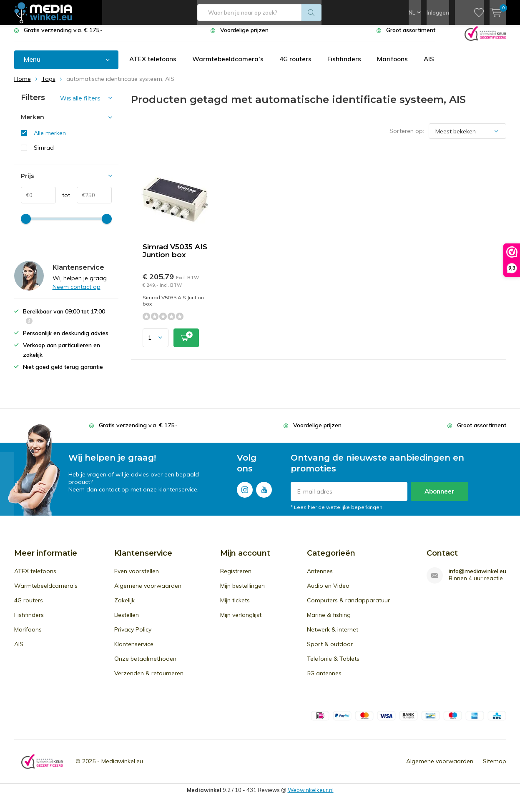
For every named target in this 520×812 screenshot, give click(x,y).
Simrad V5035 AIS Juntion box (175, 257)
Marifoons (397, 65)
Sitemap (495, 767)
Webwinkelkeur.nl (311, 796)
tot (63, 201)
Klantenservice (134, 650)
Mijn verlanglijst (241, 621)
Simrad (44, 154)
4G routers (299, 65)
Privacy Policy (133, 636)
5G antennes (324, 679)
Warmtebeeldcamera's (230, 65)
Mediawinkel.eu (122, 767)
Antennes (320, 577)
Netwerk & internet (333, 636)
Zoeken (311, 13)
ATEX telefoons (154, 65)
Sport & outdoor (330, 650)
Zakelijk (124, 606)
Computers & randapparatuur (348, 606)
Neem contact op (77, 293)
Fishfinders (348, 65)
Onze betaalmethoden (145, 665)
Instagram (245, 494)
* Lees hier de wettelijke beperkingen (337, 513)
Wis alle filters (80, 105)
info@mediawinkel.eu (477, 578)
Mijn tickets (235, 606)
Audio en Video (328, 592)
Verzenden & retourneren (149, 679)
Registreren (236, 577)
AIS (434, 65)
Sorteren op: (407, 137)
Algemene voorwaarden (148, 592)
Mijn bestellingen (242, 592)
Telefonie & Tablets (333, 665)
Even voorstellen (137, 577)
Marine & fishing (329, 621)
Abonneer (440, 497)
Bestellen (127, 621)
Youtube (264, 494)
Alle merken (50, 139)
